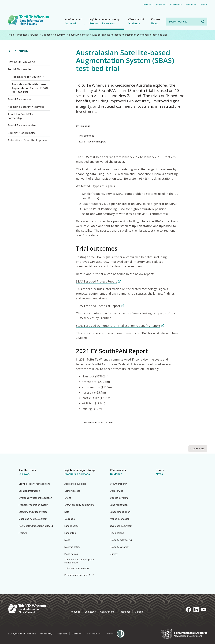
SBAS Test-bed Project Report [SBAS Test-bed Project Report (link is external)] (98, 281)
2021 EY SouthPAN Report (92, 142)
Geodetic (47, 35)
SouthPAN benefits (79, 35)
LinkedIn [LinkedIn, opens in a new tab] (196, 610)
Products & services (28, 35)
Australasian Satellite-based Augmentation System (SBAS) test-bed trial (129, 35)
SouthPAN (60, 35)
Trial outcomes (86, 136)
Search (203, 22)
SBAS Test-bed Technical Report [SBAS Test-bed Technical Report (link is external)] (100, 306)
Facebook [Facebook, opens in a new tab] (189, 610)
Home (11, 35)
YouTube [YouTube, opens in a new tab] (204, 610)
